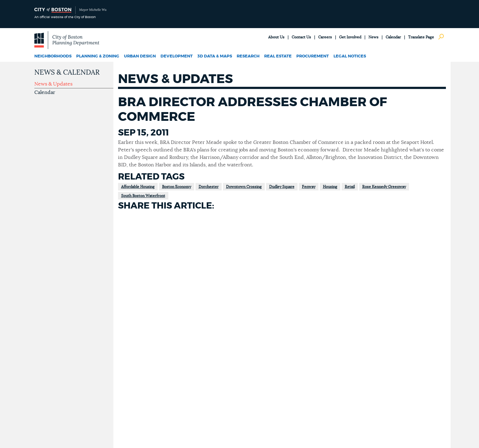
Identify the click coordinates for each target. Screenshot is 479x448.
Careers (325, 37)
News (373, 37)
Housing (330, 187)
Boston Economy (177, 187)
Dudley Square (282, 187)
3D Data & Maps (215, 56)
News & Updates (53, 84)
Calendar (393, 37)
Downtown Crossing (244, 187)
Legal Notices (350, 56)
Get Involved (350, 37)
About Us (276, 37)
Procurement (313, 56)
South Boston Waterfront (143, 196)
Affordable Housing (138, 187)
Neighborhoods (53, 56)
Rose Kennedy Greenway (384, 187)
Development (177, 56)
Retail (350, 187)
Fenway (309, 187)
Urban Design (140, 56)
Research (248, 56)
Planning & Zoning (98, 56)
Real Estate (278, 56)
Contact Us (301, 37)
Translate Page (421, 37)
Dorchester (209, 187)
